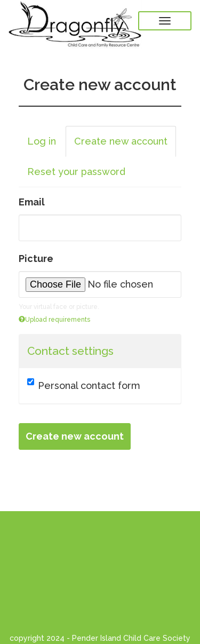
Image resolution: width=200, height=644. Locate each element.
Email (32, 202)
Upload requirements (54, 320)
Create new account (125, 144)
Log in (42, 141)
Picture (36, 259)
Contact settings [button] (70, 351)
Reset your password (76, 172)
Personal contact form (84, 385)
